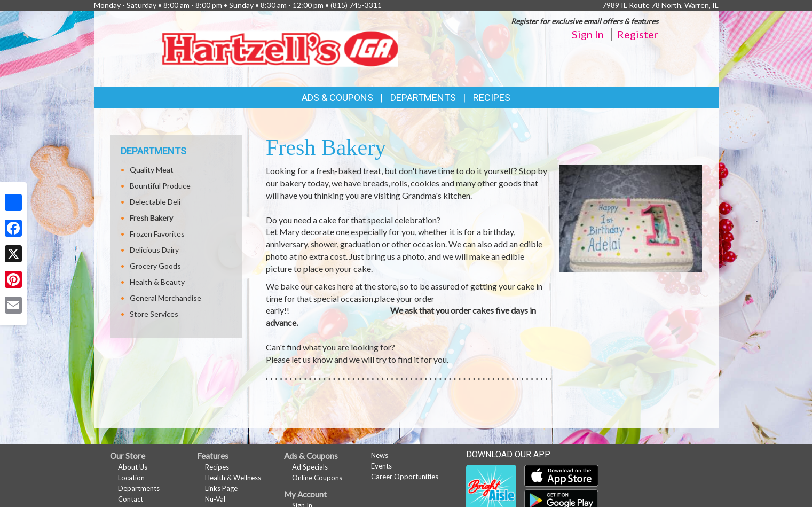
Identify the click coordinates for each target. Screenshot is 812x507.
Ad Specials (310, 467)
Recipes (492, 97)
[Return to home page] (280, 48)
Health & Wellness (233, 478)
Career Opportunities (405, 477)
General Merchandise (165, 298)
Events (381, 466)
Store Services (154, 314)
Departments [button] (423, 97)
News (380, 455)
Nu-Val (215, 499)
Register (638, 34)
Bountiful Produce (160, 186)
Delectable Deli (155, 202)
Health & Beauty (157, 282)
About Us (133, 467)
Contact (131, 499)
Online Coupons (317, 478)
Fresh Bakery (151, 218)
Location (131, 478)
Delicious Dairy (154, 250)
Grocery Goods (155, 266)
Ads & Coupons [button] (337, 97)
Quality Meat (152, 170)
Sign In (588, 34)
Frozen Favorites (157, 234)
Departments (139, 488)
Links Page (221, 488)
